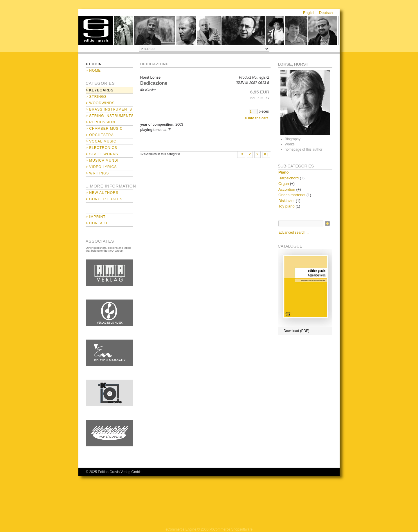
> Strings (96, 97)
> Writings (97, 173)
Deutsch (326, 13)
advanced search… (294, 232)
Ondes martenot (292, 195)
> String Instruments (109, 116)
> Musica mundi (102, 160)
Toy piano (287, 206)
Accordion (287, 189)
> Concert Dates (104, 199)
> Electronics (101, 148)
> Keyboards (100, 90)
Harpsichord (289, 178)
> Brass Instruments (109, 109)
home (96, 30)
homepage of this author (303, 149)
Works (290, 144)
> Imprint (96, 217)
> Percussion (100, 122)
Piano (283, 172)
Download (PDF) (297, 331)
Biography (293, 139)
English (309, 13)
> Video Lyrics (101, 167)
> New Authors (102, 193)
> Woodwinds (100, 103)
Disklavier (287, 201)
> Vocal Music (101, 141)
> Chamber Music (104, 129)
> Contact (97, 223)
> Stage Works (102, 154)
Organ (284, 184)
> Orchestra (100, 135)
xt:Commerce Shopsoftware (231, 529)
